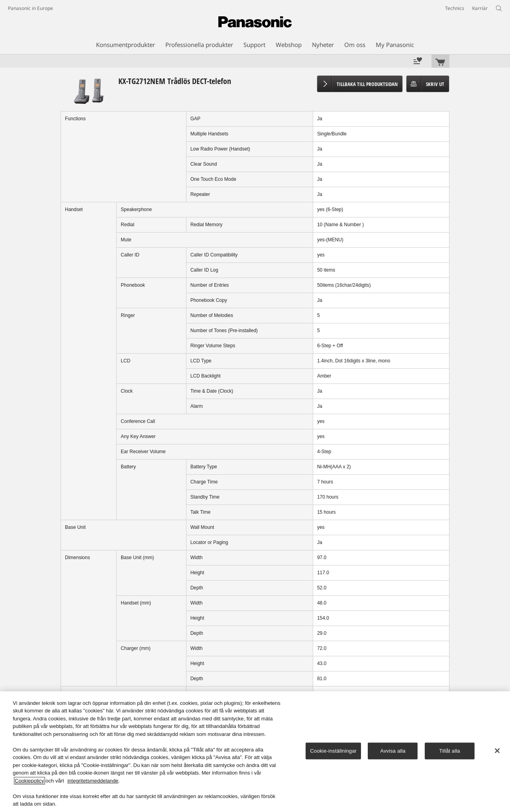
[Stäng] (497, 751)
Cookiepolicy (29, 781)
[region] (255, 752)
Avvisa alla (393, 751)
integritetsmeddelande (93, 781)
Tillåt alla (449, 751)
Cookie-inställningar (333, 751)
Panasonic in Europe (30, 8)
